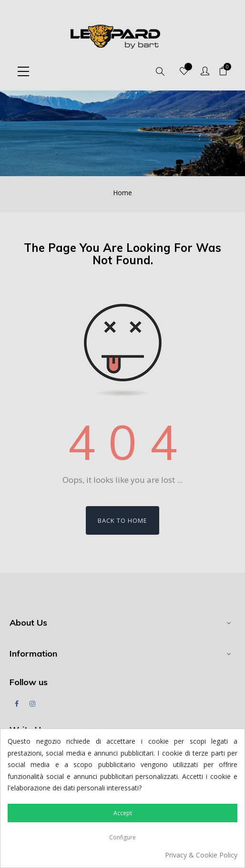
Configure (122, 837)
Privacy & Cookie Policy (201, 855)
